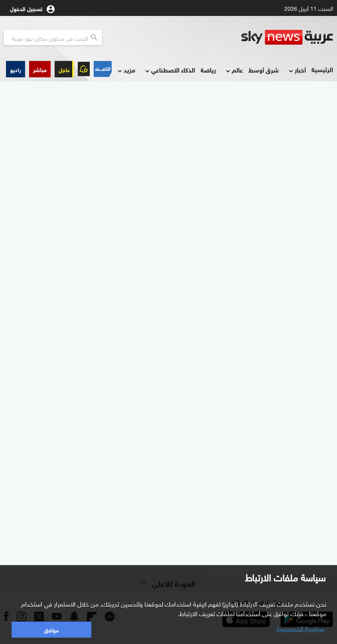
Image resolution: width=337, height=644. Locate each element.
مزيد (126, 70)
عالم (234, 70)
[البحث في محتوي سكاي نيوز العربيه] (53, 37)
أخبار (297, 70)
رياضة (208, 70)
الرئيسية (322, 69)
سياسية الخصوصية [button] (300, 628)
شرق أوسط (264, 70)
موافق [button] (51, 629)
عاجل (64, 69)
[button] (40, 69)
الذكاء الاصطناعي (169, 70)
